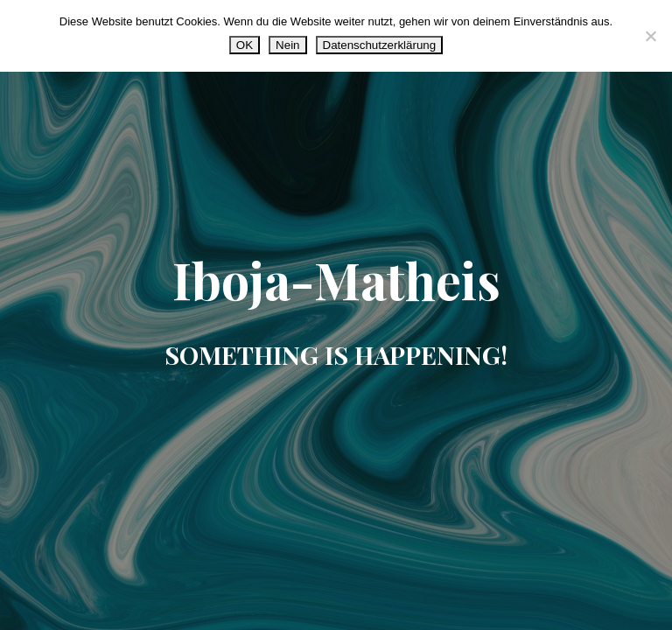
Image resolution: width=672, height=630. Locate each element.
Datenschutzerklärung (380, 45)
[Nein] (650, 36)
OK (245, 45)
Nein (287, 45)
